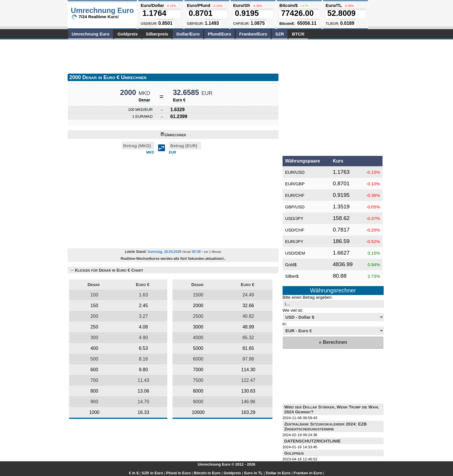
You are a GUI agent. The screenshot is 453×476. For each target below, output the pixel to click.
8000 (198, 391)
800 (94, 391)
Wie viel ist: (293, 310)
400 (94, 348)
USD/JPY (294, 218)
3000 (198, 327)
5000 (198, 348)
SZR (280, 34)
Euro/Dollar (152, 5)
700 (94, 380)
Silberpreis (157, 34)
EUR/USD (295, 172)
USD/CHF (295, 230)
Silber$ (292, 276)
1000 (94, 412)
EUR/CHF (295, 195)
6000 (198, 359)
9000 (198, 402)
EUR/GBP (295, 184)
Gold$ (291, 265)
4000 (198, 338)
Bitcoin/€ (287, 24)
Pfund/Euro (219, 34)
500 (94, 359)
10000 (198, 412)
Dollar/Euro (188, 34)
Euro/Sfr (242, 5)
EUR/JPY (294, 241)
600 (94, 370)
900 (94, 402)
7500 (198, 380)
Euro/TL (334, 5)
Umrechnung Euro (91, 34)
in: (285, 324)
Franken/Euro (253, 34)
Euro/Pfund (199, 5)
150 (94, 306)
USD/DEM (295, 253)
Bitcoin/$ (288, 5)
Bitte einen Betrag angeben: (308, 297)
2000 (198, 306)
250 (94, 327)
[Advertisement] (173, 55)
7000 (198, 370)
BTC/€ (298, 34)
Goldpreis (128, 34)
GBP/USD (295, 207)
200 (94, 316)
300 (94, 338)
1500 (198, 295)
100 (94, 295)
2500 (198, 316)
